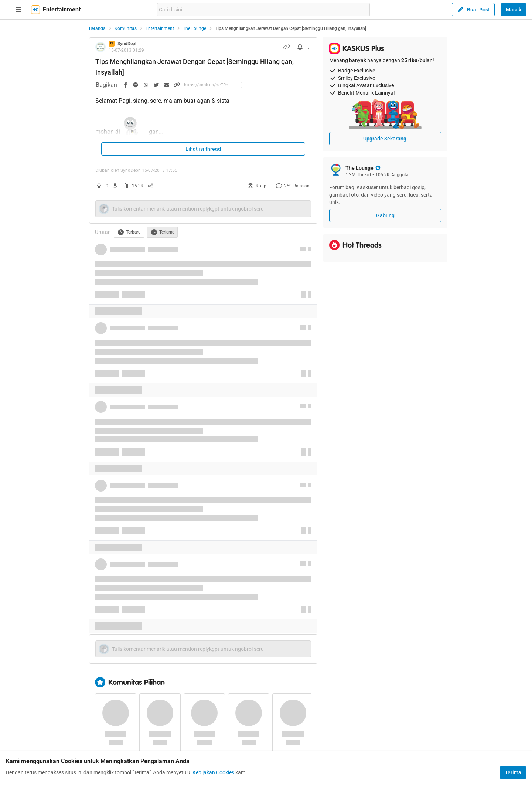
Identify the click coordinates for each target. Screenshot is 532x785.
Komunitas (126, 28)
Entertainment (160, 28)
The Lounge (195, 28)
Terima (513, 772)
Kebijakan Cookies (213, 772)
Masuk (514, 10)
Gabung (385, 215)
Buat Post (473, 10)
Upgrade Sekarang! (386, 139)
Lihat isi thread (203, 149)
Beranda (97, 28)
